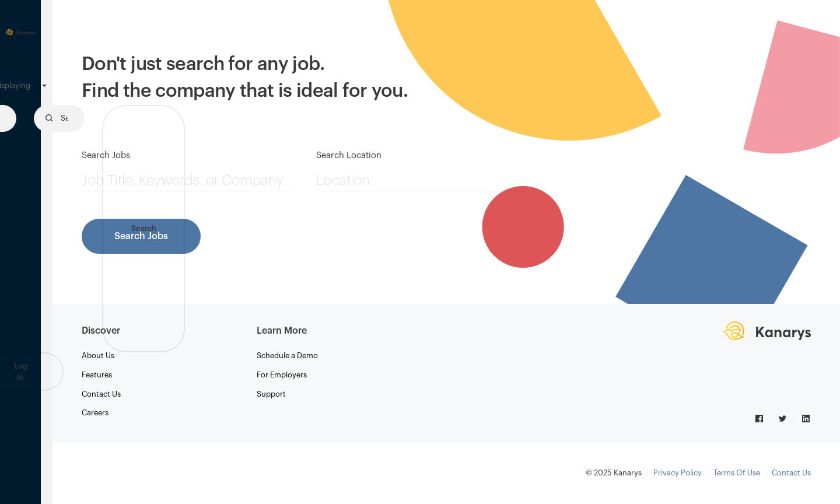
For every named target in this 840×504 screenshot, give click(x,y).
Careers (95, 413)
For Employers (282, 375)
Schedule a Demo (287, 356)
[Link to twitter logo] (783, 417)
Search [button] (144, 228)
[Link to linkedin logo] (806, 417)
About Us (98, 356)
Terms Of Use (737, 473)
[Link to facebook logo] (760, 417)
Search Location (349, 155)
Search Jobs (106, 155)
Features (97, 375)
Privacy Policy (678, 473)
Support (271, 394)
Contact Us (101, 394)
